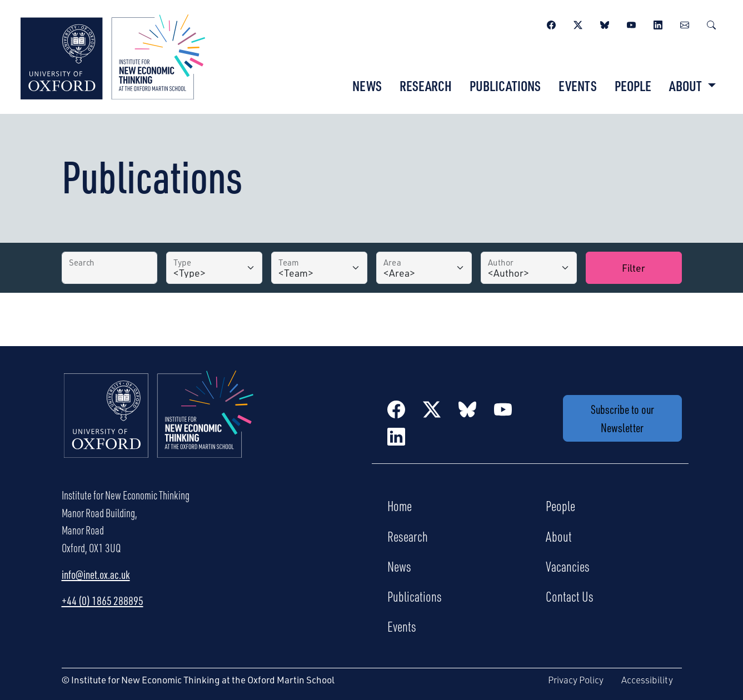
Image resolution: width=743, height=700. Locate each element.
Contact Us (570, 596)
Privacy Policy (576, 680)
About (559, 536)
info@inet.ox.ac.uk (96, 574)
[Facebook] (551, 23)
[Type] (214, 268)
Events (578, 86)
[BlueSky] (605, 23)
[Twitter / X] (578, 23)
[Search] (711, 23)
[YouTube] (631, 23)
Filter (634, 267)
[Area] (424, 268)
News (367, 86)
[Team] (319, 268)
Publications (505, 86)
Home (400, 506)
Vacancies (568, 566)
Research (426, 86)
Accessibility (647, 680)
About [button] (687, 86)
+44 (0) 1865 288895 (103, 601)
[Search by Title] (110, 268)
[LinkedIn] (658, 23)
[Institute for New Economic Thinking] (113, 56)
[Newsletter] (685, 23)
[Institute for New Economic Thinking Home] (159, 426)
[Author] (529, 268)
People (633, 86)
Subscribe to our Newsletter (622, 418)
